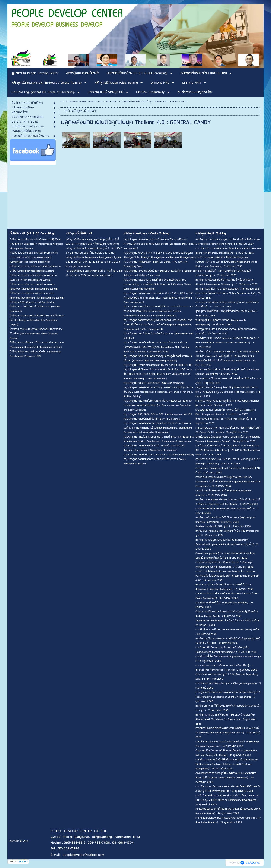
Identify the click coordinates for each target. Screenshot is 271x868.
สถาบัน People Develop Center (77, 102)
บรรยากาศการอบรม (107, 102)
